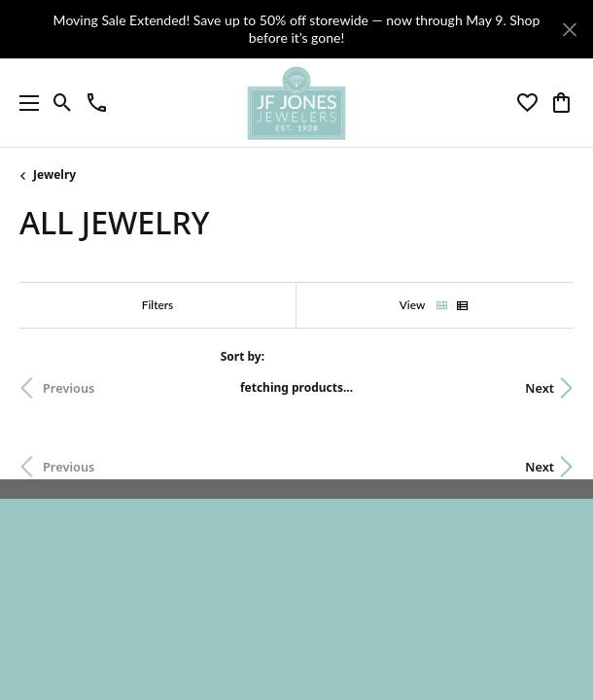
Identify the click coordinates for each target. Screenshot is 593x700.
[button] (63, 103)
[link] (97, 103)
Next (540, 388)
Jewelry (54, 175)
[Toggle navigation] (24, 103)
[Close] (569, 30)
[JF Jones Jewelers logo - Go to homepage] (296, 103)
